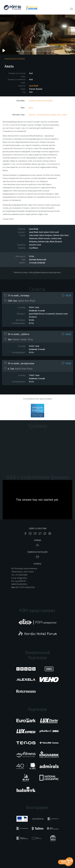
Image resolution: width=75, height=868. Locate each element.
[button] (6, 33)
